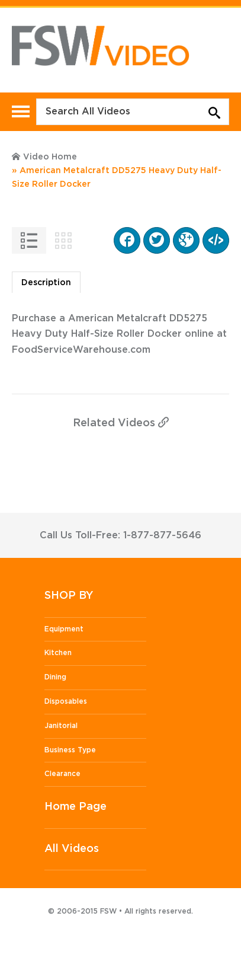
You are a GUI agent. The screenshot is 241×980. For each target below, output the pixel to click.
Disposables (66, 701)
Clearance (62, 774)
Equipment (64, 629)
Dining (55, 677)
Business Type (70, 750)
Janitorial (61, 726)
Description (46, 283)
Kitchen (58, 653)
